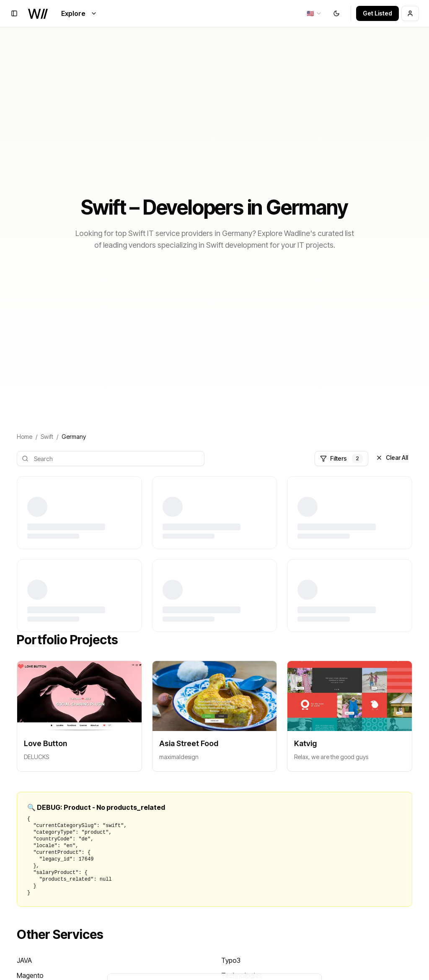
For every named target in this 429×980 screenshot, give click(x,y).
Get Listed (377, 13)
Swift (47, 437)
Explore (79, 13)
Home (25, 437)
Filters (341, 459)
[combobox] (314, 13)
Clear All (392, 458)
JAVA (24, 960)
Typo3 (231, 960)
